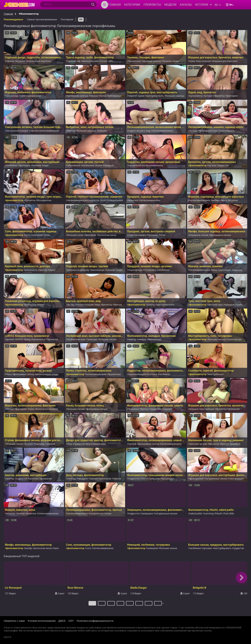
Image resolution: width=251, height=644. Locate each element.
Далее (163, 605)
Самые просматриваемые (42, 19)
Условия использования (42, 621)
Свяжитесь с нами (14, 621)
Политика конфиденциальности (95, 621)
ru (218, 5)
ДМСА (62, 621)
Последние (67, 19)
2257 (71, 621)
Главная (8, 14)
